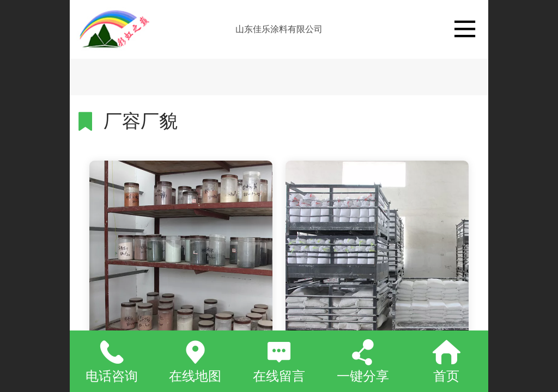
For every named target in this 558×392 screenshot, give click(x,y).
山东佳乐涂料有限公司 (279, 29)
